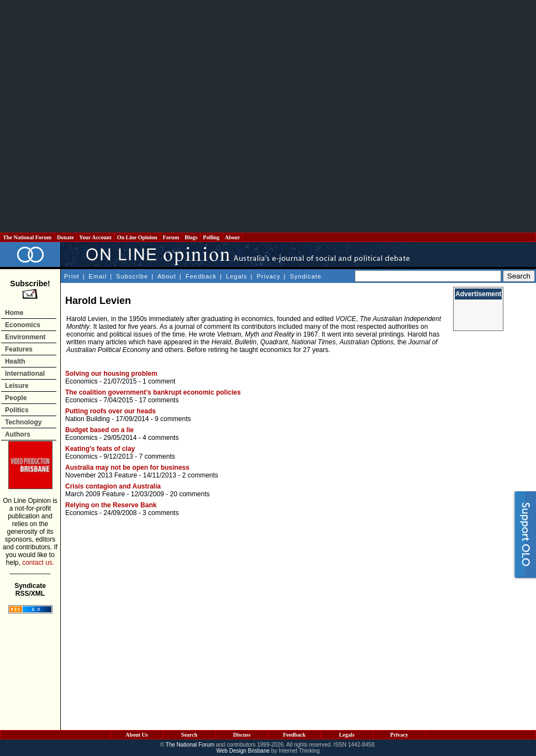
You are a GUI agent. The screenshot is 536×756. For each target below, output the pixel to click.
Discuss (242, 735)
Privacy (268, 276)
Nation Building (88, 419)
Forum (171, 237)
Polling (211, 237)
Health (15, 361)
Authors (18, 434)
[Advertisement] (112, 116)
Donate (66, 237)
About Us (136, 735)
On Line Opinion (137, 237)
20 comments (190, 494)
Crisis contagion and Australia (113, 486)
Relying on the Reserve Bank (111, 505)
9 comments (173, 419)
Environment (25, 337)
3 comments (161, 513)
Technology (23, 422)
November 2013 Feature (101, 475)
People (16, 398)
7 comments (157, 456)
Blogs (191, 237)
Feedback (201, 276)
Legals (237, 276)
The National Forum (27, 237)
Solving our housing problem (111, 374)
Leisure (17, 386)
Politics (17, 410)
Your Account (95, 237)
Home (14, 313)
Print (72, 276)
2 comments (200, 475)
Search (189, 735)
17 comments (159, 400)
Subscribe (132, 276)
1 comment (159, 381)
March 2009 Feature (95, 494)
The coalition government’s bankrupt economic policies (153, 392)
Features (19, 349)
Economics (23, 325)
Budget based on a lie (99, 430)
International (25, 374)
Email (98, 276)
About (232, 237)
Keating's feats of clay (100, 449)
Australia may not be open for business (127, 468)
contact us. (38, 563)
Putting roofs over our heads (111, 411)
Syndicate (306, 276)
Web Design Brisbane (243, 751)
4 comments (161, 438)
